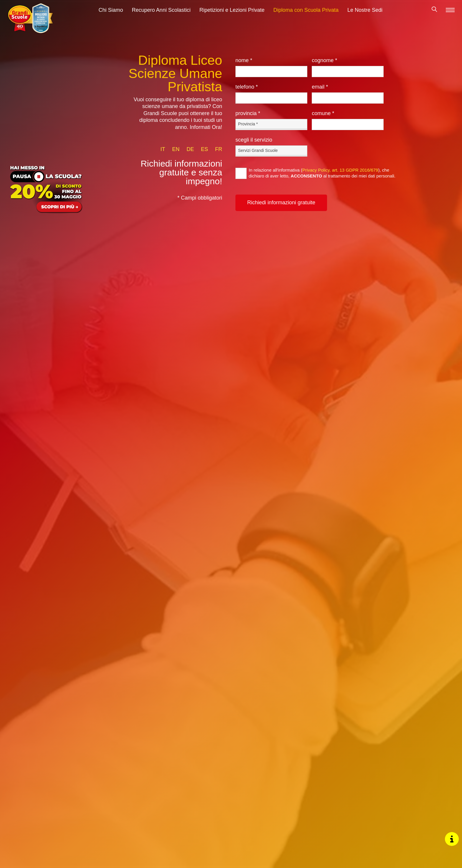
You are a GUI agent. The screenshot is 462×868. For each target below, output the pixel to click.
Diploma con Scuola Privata (306, 12)
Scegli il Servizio (254, 140)
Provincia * (248, 113)
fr (219, 149)
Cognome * (324, 60)
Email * (320, 87)
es (204, 149)
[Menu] (450, 12)
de (190, 149)
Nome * (244, 60)
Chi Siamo (111, 12)
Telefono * (247, 87)
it (163, 149)
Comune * (323, 113)
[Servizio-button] (271, 150)
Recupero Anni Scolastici (161, 12)
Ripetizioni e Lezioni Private (232, 12)
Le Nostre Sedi (365, 12)
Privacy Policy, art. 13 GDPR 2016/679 (340, 170)
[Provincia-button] (271, 124)
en (176, 149)
